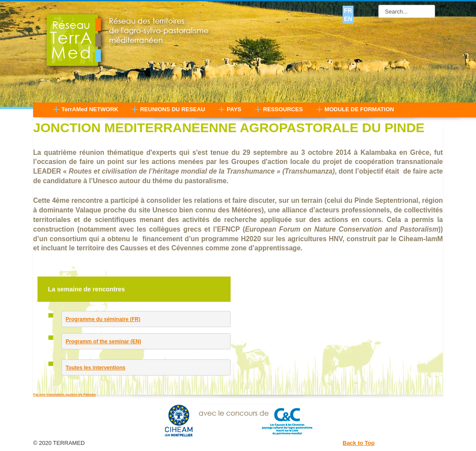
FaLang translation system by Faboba (65, 395)
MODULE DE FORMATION (359, 109)
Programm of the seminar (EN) (104, 342)
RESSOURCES (283, 109)
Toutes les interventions (96, 368)
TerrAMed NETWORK (90, 109)
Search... (379, 5)
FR (348, 10)
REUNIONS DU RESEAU (172, 109)
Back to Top (359, 443)
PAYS (234, 109)
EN (348, 19)
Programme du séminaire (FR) (103, 319)
